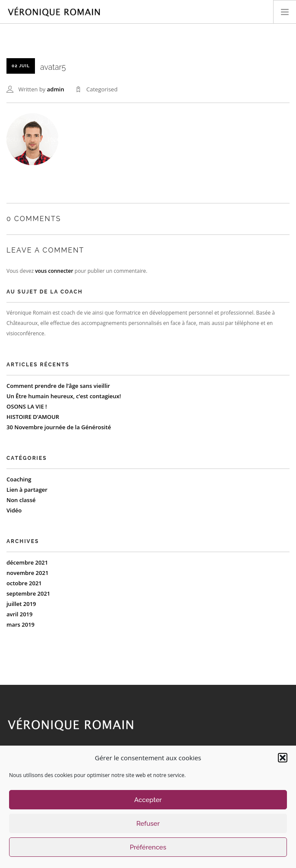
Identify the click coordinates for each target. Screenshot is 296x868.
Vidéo (14, 510)
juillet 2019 (21, 604)
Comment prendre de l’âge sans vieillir (58, 386)
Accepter (148, 800)
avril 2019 (19, 614)
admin (56, 89)
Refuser (148, 824)
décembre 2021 (27, 562)
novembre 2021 (27, 573)
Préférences (148, 847)
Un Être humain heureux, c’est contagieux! (64, 396)
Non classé (21, 500)
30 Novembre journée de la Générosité (59, 427)
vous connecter (54, 271)
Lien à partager (27, 490)
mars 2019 (20, 624)
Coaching (19, 479)
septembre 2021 (28, 593)
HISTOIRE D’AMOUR (33, 417)
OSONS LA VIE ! (27, 406)
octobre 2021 (24, 583)
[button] (283, 758)
